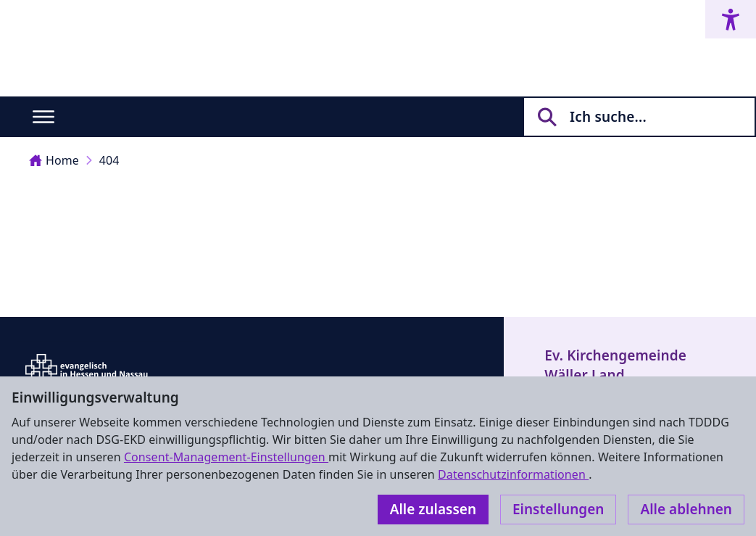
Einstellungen (558, 509)
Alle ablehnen (686, 509)
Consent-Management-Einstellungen (226, 457)
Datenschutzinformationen (513, 474)
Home (54, 160)
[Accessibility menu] (731, 19)
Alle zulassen (433, 509)
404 (109, 160)
